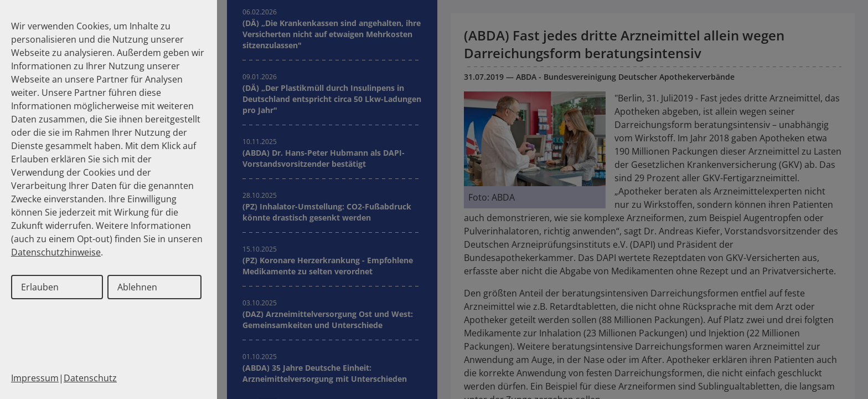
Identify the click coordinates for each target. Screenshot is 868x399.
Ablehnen (137, 287)
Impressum (35, 378)
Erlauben (40, 287)
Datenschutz (90, 378)
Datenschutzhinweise (56, 252)
